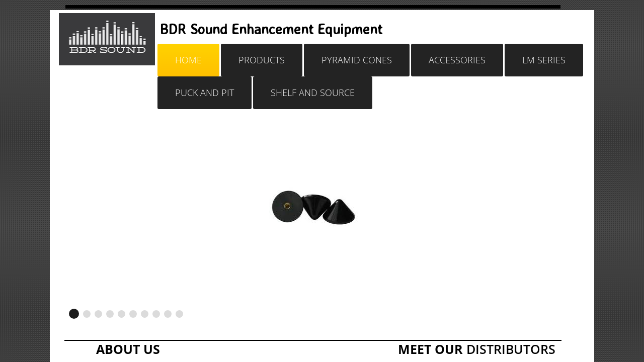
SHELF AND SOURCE (313, 93)
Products (262, 60)
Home (188, 60)
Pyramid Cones (357, 60)
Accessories (457, 60)
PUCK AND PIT (205, 93)
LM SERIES (544, 60)
